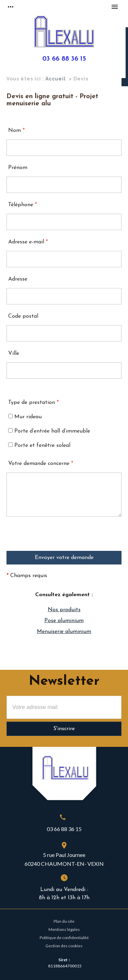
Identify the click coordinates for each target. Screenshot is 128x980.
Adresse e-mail (28, 242)
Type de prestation (33, 403)
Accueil (56, 79)
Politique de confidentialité (64, 938)
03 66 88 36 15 (64, 59)
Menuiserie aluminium (64, 632)
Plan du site (64, 921)
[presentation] (58, 538)
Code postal (23, 316)
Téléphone (23, 205)
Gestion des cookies (64, 946)
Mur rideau (25, 417)
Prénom (18, 168)
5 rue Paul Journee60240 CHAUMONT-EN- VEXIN (64, 859)
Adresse (18, 279)
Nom (16, 131)
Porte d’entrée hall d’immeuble (49, 431)
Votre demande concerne (41, 464)
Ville (14, 353)
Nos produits (64, 610)
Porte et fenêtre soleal (39, 445)
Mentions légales (64, 929)
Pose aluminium (64, 621)
